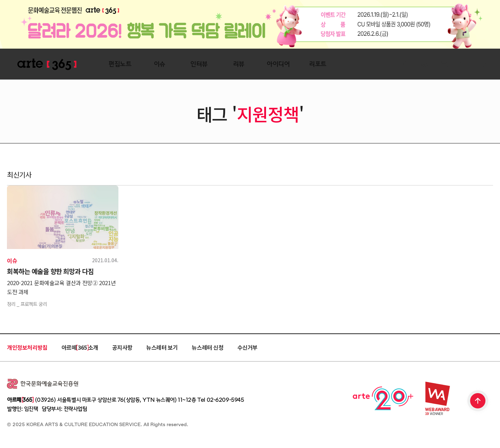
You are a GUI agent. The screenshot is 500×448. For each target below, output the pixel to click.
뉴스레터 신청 (207, 347)
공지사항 (122, 347)
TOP (478, 401)
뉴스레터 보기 (162, 347)
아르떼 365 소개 (80, 347)
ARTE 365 (47, 64)
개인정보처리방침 (27, 347)
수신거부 (248, 347)
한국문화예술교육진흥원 (43, 384)
